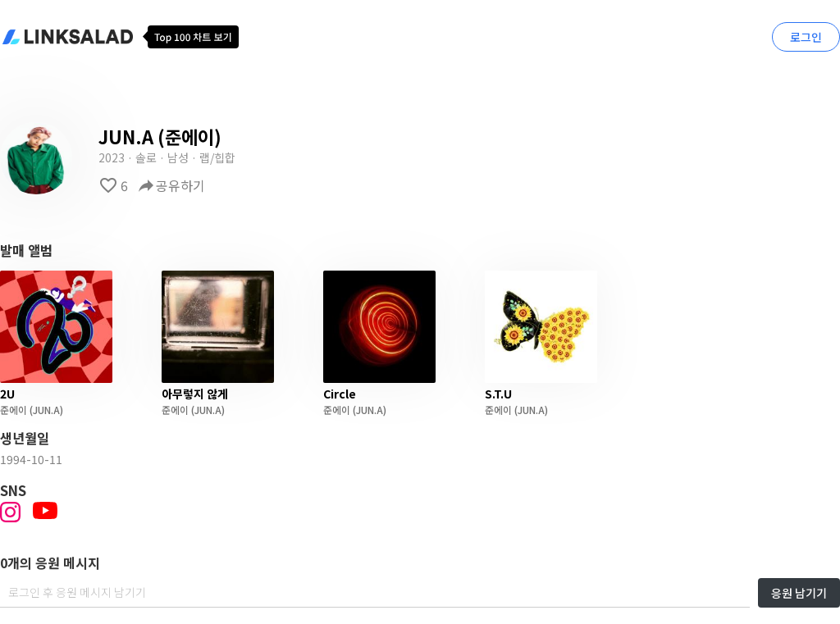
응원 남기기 (799, 593)
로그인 (806, 37)
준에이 (14, 410)
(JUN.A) (45, 410)
